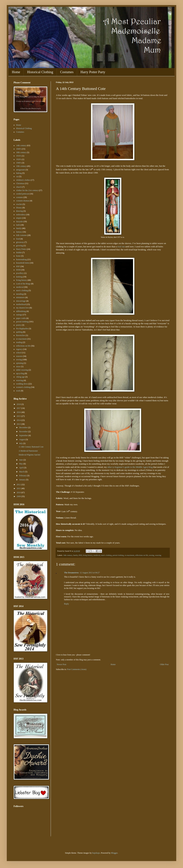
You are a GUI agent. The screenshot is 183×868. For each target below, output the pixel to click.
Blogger (114, 853)
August (22, 440)
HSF (80, 555)
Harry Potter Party (93, 72)
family (75, 555)
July (21, 443)
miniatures (20, 297)
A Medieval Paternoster (28, 451)
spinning (20, 363)
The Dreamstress (71, 573)
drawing (19, 211)
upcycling (20, 373)
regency (19, 349)
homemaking (21, 259)
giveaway (20, 242)
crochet (19, 204)
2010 (19, 493)
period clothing (118, 555)
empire (19, 218)
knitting (19, 277)
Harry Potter (21, 249)
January (23, 480)
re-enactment (129, 555)
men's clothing (106, 555)
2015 (19, 416)
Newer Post (62, 664)
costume (19, 197)
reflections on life (141, 555)
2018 (19, 404)
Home (16, 72)
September (24, 435)
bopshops (96, 853)
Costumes (67, 72)
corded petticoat (23, 194)
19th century (21, 166)
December (24, 427)
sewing (152, 555)
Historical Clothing (40, 72)
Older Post (164, 664)
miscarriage (21, 301)
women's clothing (23, 387)
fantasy (19, 232)
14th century (68, 555)
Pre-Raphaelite (22, 329)
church (19, 187)
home (18, 256)
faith (18, 225)
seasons (19, 356)
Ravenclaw (21, 335)
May (21, 464)
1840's (19, 149)
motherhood (21, 304)
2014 (19, 420)
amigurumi (21, 170)
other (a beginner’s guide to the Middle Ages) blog (130, 467)
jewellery (20, 273)
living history (88, 555)
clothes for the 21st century (27, 190)
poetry (19, 325)
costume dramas (23, 201)
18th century (21, 152)
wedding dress (22, 384)
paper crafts (21, 318)
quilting (19, 332)
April (22, 468)
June (21, 460)
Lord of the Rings (23, 284)
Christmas (20, 183)
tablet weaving (22, 370)
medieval (97, 555)
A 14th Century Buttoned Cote (31, 447)
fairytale (19, 222)
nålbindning (21, 311)
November (24, 432)
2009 (19, 496)
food (18, 239)
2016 (19, 412)
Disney (19, 208)
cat (17, 176)
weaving (158, 555)
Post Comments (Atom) (77, 669)
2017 (19, 408)
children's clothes (23, 180)
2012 (19, 485)
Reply (67, 604)
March (22, 472)
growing (19, 246)
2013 (19, 424)
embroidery (21, 215)
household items (23, 263)
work (18, 391)
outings (19, 315)
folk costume (21, 235)
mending (20, 294)
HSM (18, 270)
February (23, 476)
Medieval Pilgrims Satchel (29, 455)
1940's (19, 163)
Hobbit (19, 253)
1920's (19, 159)
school (19, 353)
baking (19, 173)
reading (19, 342)
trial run (121, 247)
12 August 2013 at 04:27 (90, 573)
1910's (19, 156)
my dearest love (23, 308)
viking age (20, 377)
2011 (19, 488)
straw (18, 367)
